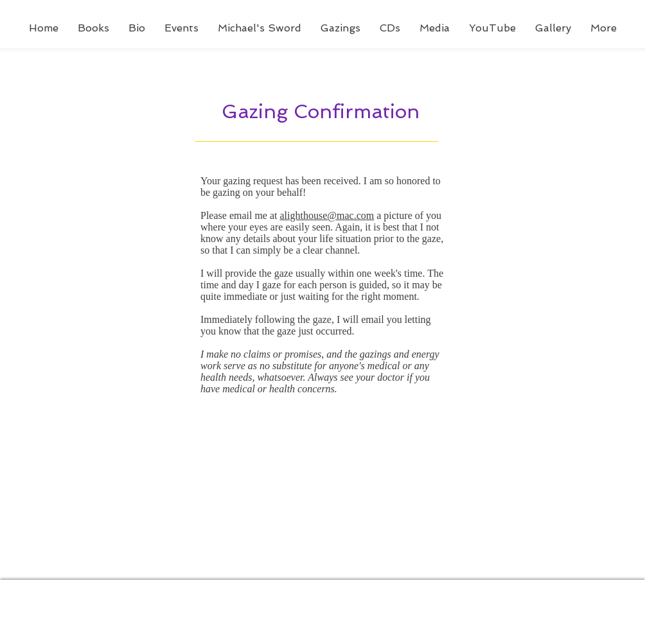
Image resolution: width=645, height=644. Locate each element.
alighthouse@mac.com (327, 215)
